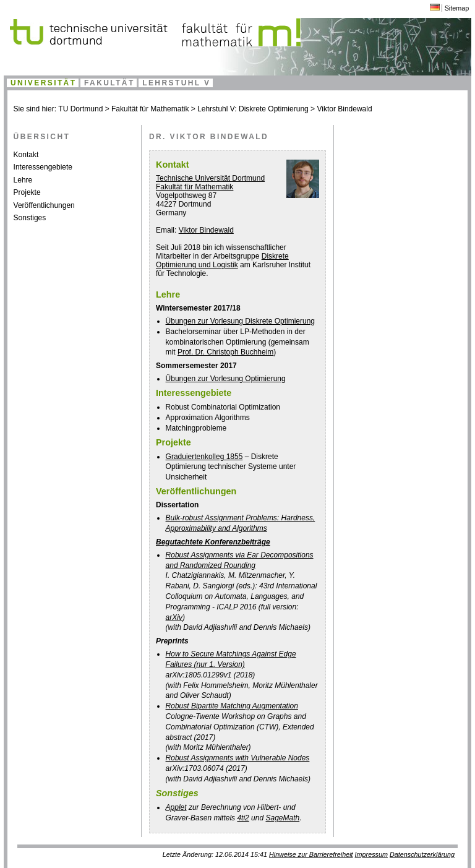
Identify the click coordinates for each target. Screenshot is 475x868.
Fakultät (109, 83)
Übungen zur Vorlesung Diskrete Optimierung (240, 321)
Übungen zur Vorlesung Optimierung (226, 379)
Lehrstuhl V (176, 83)
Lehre (23, 180)
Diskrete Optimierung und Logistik (222, 260)
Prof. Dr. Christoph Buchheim (225, 352)
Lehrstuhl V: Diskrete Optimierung (253, 109)
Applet (176, 807)
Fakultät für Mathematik (150, 109)
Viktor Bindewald (344, 109)
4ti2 (243, 818)
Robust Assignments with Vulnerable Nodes (238, 758)
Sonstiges (30, 218)
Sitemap (457, 8)
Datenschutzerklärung (422, 854)
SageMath (282, 818)
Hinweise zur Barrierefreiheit (311, 854)
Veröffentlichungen (44, 205)
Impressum (371, 854)
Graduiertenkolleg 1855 (204, 457)
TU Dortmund (80, 109)
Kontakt (26, 155)
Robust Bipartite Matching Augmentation (232, 706)
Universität (43, 83)
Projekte (27, 192)
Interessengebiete (43, 167)
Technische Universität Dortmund (210, 178)
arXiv (174, 617)
